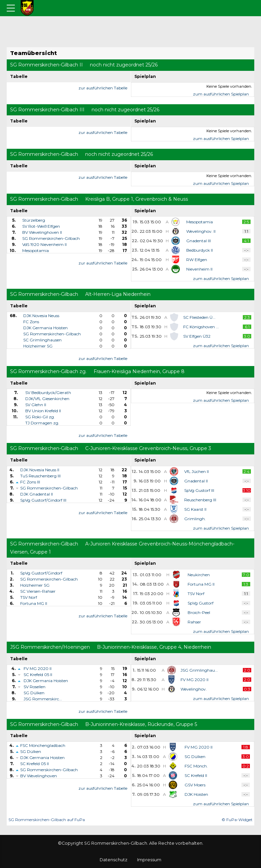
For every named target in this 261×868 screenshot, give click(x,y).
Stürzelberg (34, 220)
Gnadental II (196, 481)
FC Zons (31, 322)
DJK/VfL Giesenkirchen (47, 399)
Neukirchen (199, 575)
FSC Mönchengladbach (43, 745)
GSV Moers (195, 785)
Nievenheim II (199, 269)
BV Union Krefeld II (43, 411)
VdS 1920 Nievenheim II (44, 244)
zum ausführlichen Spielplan (221, 94)
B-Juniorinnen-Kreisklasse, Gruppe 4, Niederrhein (154, 647)
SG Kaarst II (195, 509)
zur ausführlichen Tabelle (103, 88)
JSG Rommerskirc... (43, 699)
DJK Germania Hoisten (45, 328)
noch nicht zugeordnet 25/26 (124, 65)
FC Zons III (30, 482)
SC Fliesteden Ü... (199, 317)
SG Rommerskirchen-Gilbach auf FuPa (47, 820)
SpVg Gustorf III (199, 490)
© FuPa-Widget (237, 820)
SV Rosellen (35, 687)
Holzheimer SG (38, 346)
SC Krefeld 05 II (38, 675)
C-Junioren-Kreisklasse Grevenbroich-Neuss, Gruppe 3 (148, 448)
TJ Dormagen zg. (42, 423)
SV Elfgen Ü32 (197, 336)
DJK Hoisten (196, 794)
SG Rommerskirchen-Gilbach (44, 154)
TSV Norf (29, 597)
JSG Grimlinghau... (199, 670)
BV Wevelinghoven (39, 776)
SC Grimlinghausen (42, 340)
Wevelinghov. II (201, 231)
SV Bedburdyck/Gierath (48, 393)
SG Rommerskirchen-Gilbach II (46, 65)
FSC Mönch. (196, 766)
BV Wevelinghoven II (42, 232)
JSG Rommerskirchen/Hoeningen (50, 647)
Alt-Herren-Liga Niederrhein (118, 294)
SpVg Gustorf (201, 603)
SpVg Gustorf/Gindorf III (43, 500)
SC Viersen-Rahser (38, 591)
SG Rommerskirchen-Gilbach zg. (48, 371)
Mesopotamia (36, 250)
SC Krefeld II (196, 775)
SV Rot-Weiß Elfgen (41, 226)
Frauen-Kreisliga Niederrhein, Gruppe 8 (139, 371)
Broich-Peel (199, 612)
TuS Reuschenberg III (40, 476)
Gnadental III (199, 241)
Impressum (149, 860)
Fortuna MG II (34, 603)
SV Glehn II (36, 405)
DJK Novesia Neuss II (40, 470)
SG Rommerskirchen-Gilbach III (47, 110)
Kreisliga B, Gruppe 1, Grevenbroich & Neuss (137, 199)
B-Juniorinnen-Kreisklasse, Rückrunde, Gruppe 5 (141, 724)
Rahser (194, 622)
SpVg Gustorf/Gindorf (41, 573)
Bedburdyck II (200, 250)
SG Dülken (34, 693)
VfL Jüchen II (197, 471)
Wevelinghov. (194, 689)
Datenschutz (113, 860)
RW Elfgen (197, 260)
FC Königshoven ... (201, 327)
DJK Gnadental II (37, 494)
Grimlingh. (195, 519)
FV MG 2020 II (38, 668)
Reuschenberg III (200, 500)
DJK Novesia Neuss (41, 316)
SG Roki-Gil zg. (40, 417)
